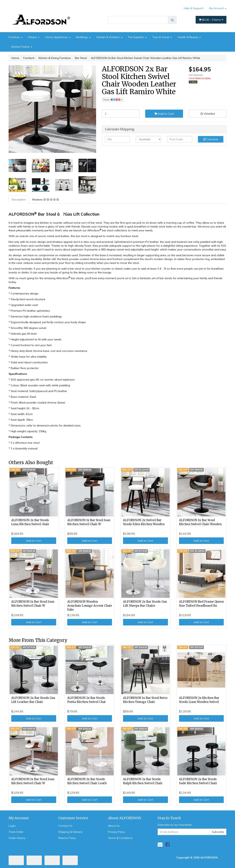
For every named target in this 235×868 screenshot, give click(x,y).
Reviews (46, 200)
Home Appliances (58, 37)
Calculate (211, 139)
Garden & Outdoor (109, 37)
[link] (168, 844)
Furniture (15, 37)
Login (12, 826)
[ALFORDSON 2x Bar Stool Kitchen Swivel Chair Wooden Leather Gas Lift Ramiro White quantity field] (121, 114)
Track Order (16, 832)
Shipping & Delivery (70, 832)
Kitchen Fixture (22, 47)
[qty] (118, 139)
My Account (218, 8)
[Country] (149, 139)
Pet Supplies (137, 37)
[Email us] (160, 844)
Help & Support (194, 8)
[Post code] (180, 139)
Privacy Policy (116, 832)
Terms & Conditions (120, 838)
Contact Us (65, 826)
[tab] (19, 200)
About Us (114, 826)
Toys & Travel (162, 37)
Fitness (34, 37)
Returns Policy (67, 838)
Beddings (83, 37)
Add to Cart (164, 114)
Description (19, 200)
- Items (211, 20)
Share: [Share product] (113, 100)
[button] (208, 114)
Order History (17, 838)
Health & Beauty (189, 37)
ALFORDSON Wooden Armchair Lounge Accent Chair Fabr (90, 606)
